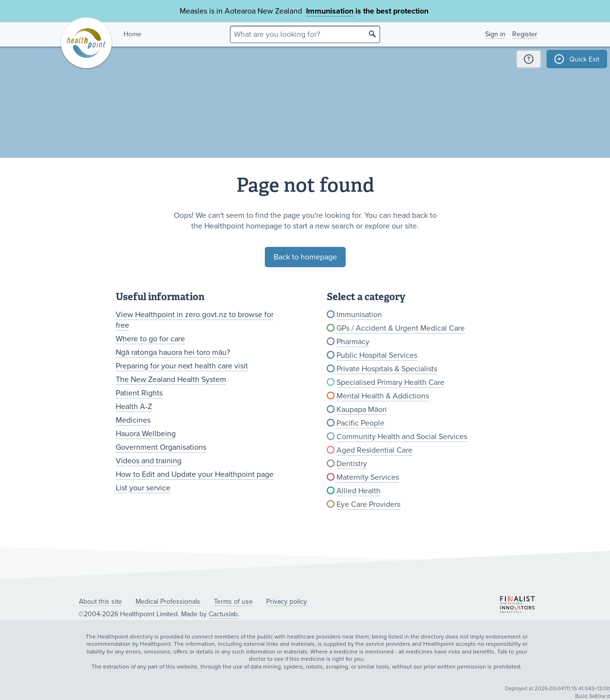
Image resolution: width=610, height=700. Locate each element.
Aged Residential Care (374, 450)
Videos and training (149, 461)
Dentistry (352, 464)
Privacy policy (287, 601)
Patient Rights (139, 393)
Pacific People (360, 423)
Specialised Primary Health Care (390, 382)
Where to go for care (150, 339)
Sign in (495, 34)
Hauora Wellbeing (146, 434)
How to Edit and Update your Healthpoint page (195, 474)
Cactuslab (223, 614)
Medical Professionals (168, 601)
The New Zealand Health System (171, 380)
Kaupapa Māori (362, 410)
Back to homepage (305, 257)
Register (525, 34)
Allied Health (358, 491)
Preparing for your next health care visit (182, 366)
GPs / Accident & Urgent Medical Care (401, 328)
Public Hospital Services (377, 355)
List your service (143, 488)
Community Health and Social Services (402, 437)
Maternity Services (368, 477)
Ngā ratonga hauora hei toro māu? (173, 352)
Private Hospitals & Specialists (387, 369)
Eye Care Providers (368, 504)
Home (132, 34)
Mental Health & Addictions (383, 396)
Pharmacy (353, 342)
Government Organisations (161, 447)
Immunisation (330, 11)
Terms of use (233, 601)
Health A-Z (134, 407)
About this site (100, 601)
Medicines (133, 420)
